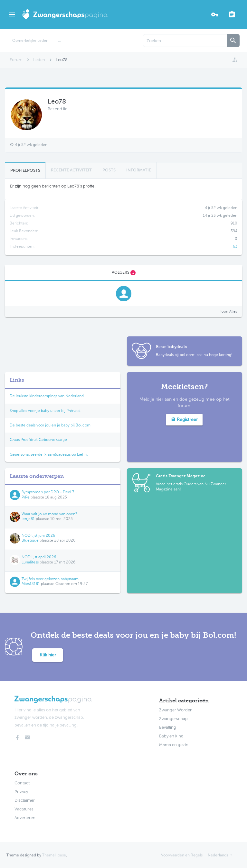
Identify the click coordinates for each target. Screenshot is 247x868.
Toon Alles (228, 311)
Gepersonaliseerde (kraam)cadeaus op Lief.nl (49, 454)
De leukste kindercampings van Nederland (47, 396)
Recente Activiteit (71, 170)
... (59, 41)
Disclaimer (25, 800)
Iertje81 (28, 519)
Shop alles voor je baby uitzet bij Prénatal (45, 411)
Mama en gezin (174, 745)
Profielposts (25, 170)
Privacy (21, 792)
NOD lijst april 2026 (39, 557)
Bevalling (168, 727)
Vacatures (24, 809)
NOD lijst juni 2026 (38, 535)
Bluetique (30, 540)
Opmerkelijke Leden (30, 41)
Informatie (139, 170)
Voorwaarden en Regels (182, 855)
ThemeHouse (54, 855)
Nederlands (218, 855)
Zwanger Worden (176, 710)
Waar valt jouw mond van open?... (51, 514)
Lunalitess (30, 562)
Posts (109, 170)
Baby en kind (171, 736)
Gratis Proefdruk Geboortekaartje (38, 440)
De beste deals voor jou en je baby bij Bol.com (50, 425)
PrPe (26, 497)
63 (235, 246)
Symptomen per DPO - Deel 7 (48, 492)
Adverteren (25, 818)
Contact (22, 783)
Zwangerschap (173, 719)
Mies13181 (31, 584)
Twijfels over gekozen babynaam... (52, 579)
